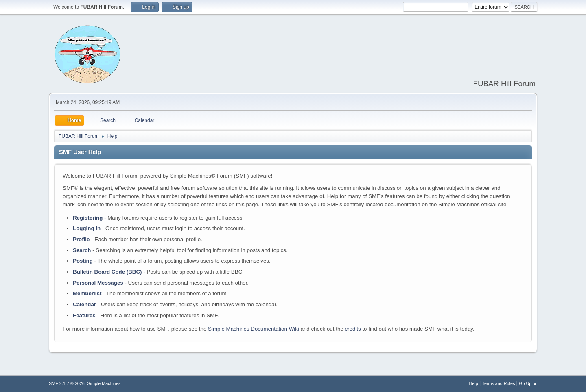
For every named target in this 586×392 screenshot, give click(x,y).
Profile (81, 239)
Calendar (84, 304)
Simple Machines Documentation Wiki (254, 329)
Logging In (87, 228)
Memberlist (87, 293)
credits (353, 329)
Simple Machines (104, 383)
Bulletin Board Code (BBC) (107, 272)
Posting (83, 261)
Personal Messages (98, 283)
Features (84, 315)
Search (82, 250)
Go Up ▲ (528, 383)
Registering (88, 218)
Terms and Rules (499, 383)
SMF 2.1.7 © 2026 (67, 383)
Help (474, 383)
